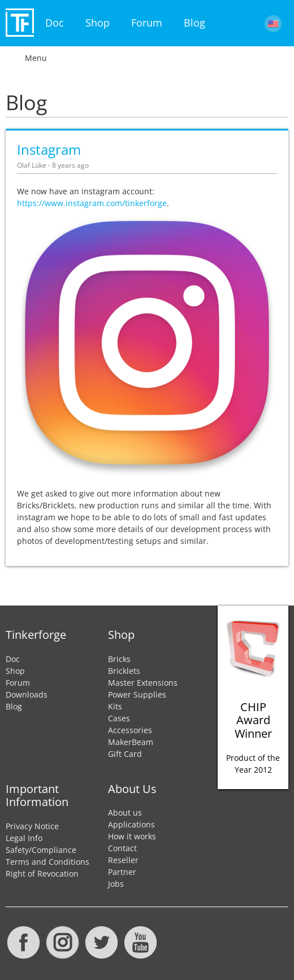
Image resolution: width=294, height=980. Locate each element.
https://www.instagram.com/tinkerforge (92, 203)
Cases (119, 718)
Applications (131, 824)
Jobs (116, 884)
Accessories (130, 730)
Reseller (123, 860)
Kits (115, 706)
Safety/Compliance (41, 850)
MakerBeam (131, 742)
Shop (98, 23)
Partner (122, 872)
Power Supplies (137, 694)
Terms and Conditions (47, 862)
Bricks (119, 659)
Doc (55, 23)
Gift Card (125, 754)
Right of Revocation (42, 874)
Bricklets (124, 671)
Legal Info (24, 838)
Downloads (27, 694)
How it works (132, 836)
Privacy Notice (32, 826)
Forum (147, 23)
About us (125, 813)
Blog (194, 23)
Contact (122, 848)
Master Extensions (143, 683)
